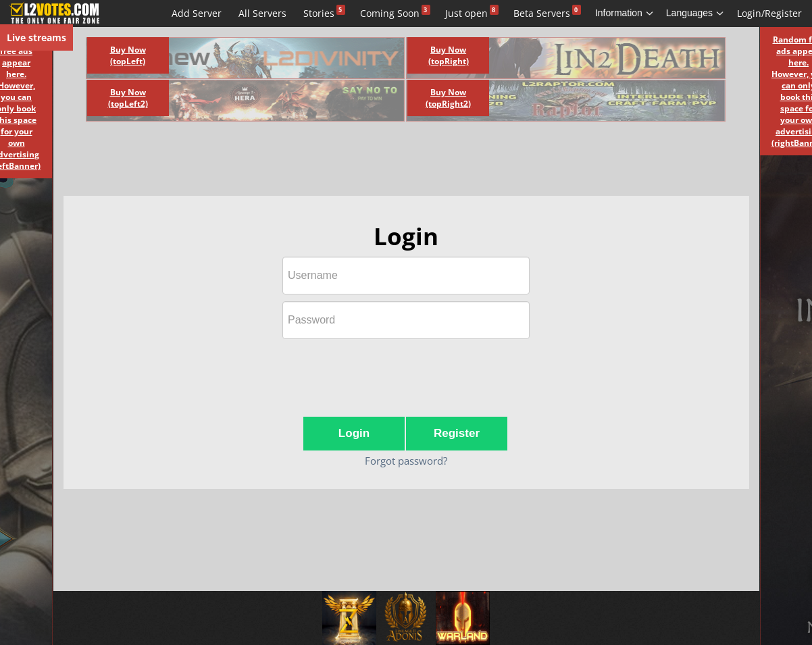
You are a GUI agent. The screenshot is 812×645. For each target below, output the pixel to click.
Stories (319, 13)
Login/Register (769, 13)
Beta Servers (542, 13)
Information (625, 13)
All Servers (262, 13)
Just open (466, 13)
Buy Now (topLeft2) (128, 98)
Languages (695, 13)
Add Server (197, 13)
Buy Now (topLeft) (128, 55)
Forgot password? (406, 461)
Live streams (36, 37)
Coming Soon (390, 13)
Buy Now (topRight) (449, 55)
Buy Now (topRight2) (448, 98)
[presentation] (406, 372)
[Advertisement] (391, 162)
